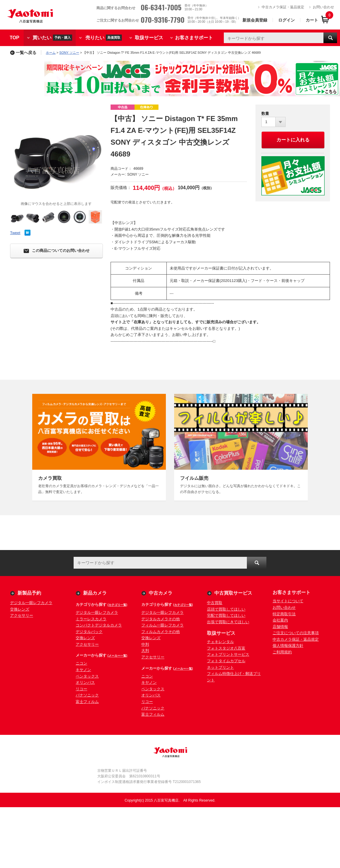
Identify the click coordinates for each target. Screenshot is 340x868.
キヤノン (83, 670)
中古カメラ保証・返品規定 (283, 7)
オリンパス (85, 682)
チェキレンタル (220, 642)
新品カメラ (95, 593)
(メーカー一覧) (118, 656)
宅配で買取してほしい (226, 615)
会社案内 (280, 620)
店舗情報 (280, 627)
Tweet (15, 233)
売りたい (104, 38)
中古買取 (215, 603)
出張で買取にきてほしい (228, 622)
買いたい (52, 38)
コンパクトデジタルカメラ (99, 625)
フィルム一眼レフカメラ (162, 625)
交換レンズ (20, 609)
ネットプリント (220, 667)
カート (312, 20)
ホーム (51, 53)
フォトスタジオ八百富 (226, 648)
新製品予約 (29, 593)
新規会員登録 (255, 20)
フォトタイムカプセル (226, 661)
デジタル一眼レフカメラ (31, 603)
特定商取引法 (284, 614)
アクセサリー (22, 615)
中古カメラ (161, 593)
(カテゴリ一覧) (118, 605)
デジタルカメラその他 (161, 619)
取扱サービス (149, 38)
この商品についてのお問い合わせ (57, 251)
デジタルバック (89, 632)
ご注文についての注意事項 (296, 633)
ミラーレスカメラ (91, 619)
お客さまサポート (194, 38)
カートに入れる (293, 140)
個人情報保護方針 (288, 646)
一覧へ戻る (23, 53)
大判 (145, 651)
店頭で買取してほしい (226, 609)
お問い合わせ (323, 7)
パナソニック (87, 695)
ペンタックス (87, 676)
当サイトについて (288, 601)
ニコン (81, 663)
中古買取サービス (233, 593)
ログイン (286, 20)
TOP (15, 38)
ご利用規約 (282, 652)
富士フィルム (87, 702)
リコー (81, 689)
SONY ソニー (69, 53)
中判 (145, 644)
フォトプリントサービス (228, 654)
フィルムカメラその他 (161, 632)
